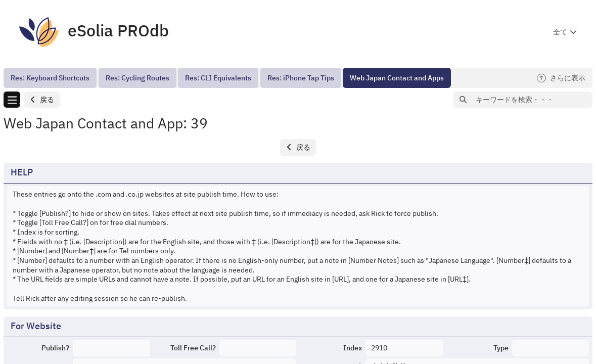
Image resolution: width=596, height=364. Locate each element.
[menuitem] (50, 78)
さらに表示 (561, 78)
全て (560, 32)
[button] (42, 100)
